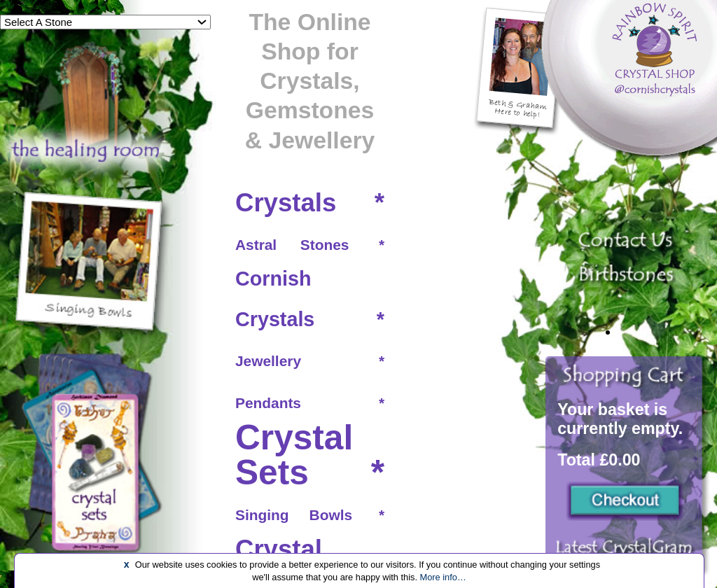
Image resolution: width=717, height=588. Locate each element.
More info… (443, 577)
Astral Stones (292, 245)
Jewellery (268, 361)
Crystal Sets (294, 455)
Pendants (268, 403)
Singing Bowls (294, 515)
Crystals (286, 203)
